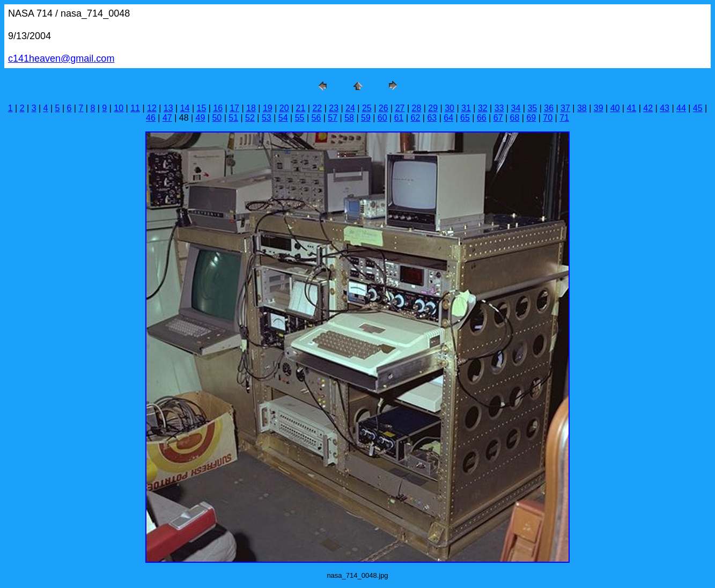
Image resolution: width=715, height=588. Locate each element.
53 (267, 118)
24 (350, 108)
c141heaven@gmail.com (61, 58)
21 (301, 108)
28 (417, 108)
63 (432, 118)
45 (698, 108)
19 (268, 108)
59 (366, 118)
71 (564, 118)
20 (284, 108)
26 (384, 108)
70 (548, 118)
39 (599, 108)
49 (201, 118)
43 (665, 108)
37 (565, 108)
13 (168, 108)
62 (416, 118)
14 (185, 108)
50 (217, 118)
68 (515, 118)
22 (317, 108)
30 (449, 108)
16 (218, 108)
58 (349, 118)
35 (532, 108)
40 (615, 108)
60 (382, 118)
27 (400, 108)
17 (234, 108)
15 (202, 108)
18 (251, 108)
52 (250, 118)
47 (167, 118)
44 (681, 108)
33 (499, 108)
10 (119, 108)
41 (631, 108)
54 (283, 118)
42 (648, 108)
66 (482, 118)
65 (465, 118)
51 (233, 118)
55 (300, 118)
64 (448, 118)
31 (466, 108)
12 (152, 108)
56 (316, 118)
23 (334, 108)
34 (516, 108)
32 (483, 108)
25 (367, 108)
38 (582, 108)
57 (333, 118)
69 (531, 118)
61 (399, 118)
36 (549, 108)
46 (151, 118)
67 (498, 118)
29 (433, 108)
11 (135, 108)
